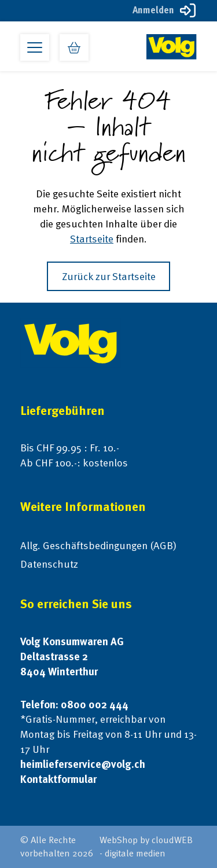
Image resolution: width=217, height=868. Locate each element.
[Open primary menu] (35, 47)
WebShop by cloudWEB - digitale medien (146, 847)
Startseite (92, 239)
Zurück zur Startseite (109, 276)
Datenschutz (49, 564)
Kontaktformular (58, 779)
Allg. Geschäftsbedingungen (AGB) (98, 545)
